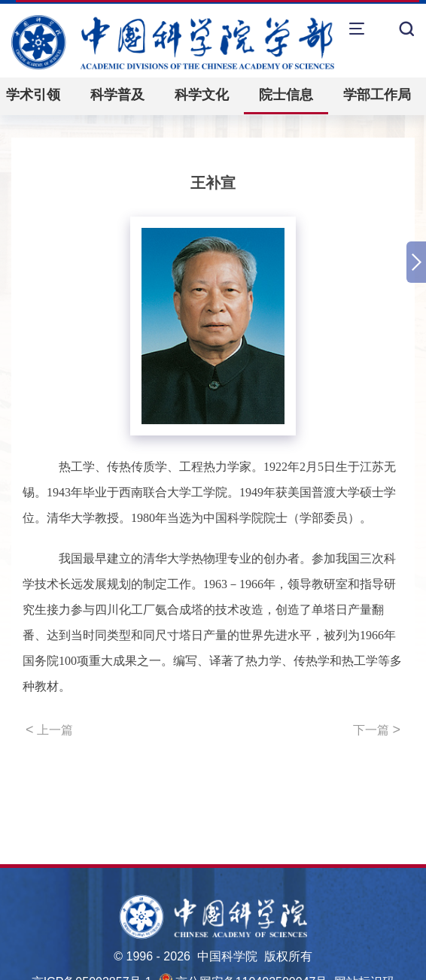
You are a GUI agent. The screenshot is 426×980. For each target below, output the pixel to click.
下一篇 (377, 730)
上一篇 (49, 730)
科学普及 (117, 95)
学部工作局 (377, 95)
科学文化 (202, 95)
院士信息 (286, 95)
